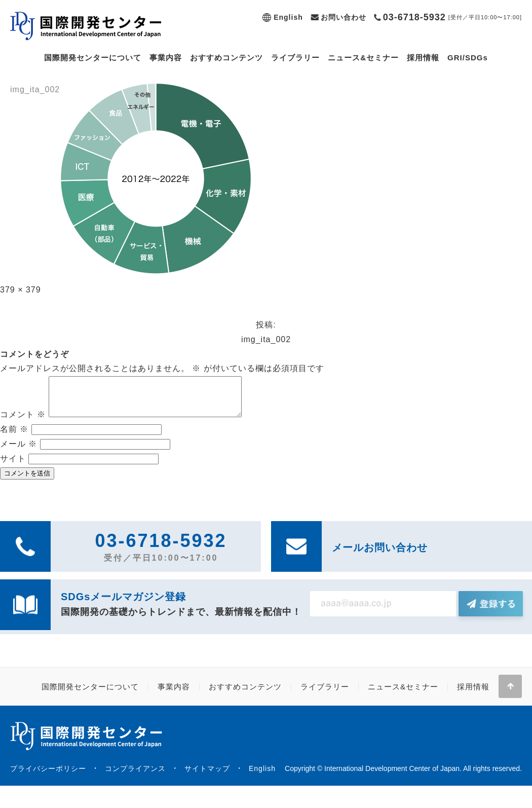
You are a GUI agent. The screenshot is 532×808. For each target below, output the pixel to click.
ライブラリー (295, 58)
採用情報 (423, 58)
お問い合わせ (344, 17)
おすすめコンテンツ (226, 58)
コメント (23, 422)
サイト (13, 466)
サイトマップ (207, 776)
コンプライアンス (135, 776)
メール (18, 451)
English (288, 17)
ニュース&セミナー (363, 58)
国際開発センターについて (93, 58)
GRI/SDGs (468, 58)
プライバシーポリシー (48, 776)
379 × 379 (21, 290)
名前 (14, 437)
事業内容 (166, 58)
